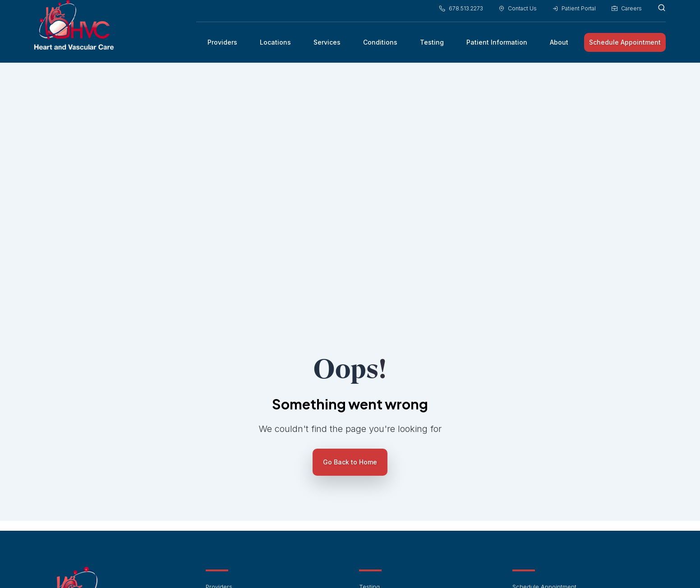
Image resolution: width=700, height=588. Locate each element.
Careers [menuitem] (627, 13)
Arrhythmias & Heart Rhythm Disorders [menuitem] (413, 491)
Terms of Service (395, 566)
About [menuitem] (559, 46)
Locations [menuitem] (275, 46)
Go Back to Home (350, 301)
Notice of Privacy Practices (497, 566)
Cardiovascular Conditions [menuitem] (397, 478)
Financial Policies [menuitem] (230, 491)
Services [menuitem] (327, 46)
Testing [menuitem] (432, 46)
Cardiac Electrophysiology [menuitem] (396, 451)
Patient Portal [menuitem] (574, 13)
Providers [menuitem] (222, 46)
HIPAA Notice (351, 566)
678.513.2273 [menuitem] (461, 13)
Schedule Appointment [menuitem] (544, 426)
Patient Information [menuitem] (497, 46)
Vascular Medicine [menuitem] (385, 464)
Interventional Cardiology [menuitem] (394, 438)
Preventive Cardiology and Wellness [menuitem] (410, 516)
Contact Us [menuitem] (518, 13)
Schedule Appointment (625, 46)
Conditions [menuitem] (380, 46)
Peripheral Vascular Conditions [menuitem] (403, 504)
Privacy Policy (440, 566)
